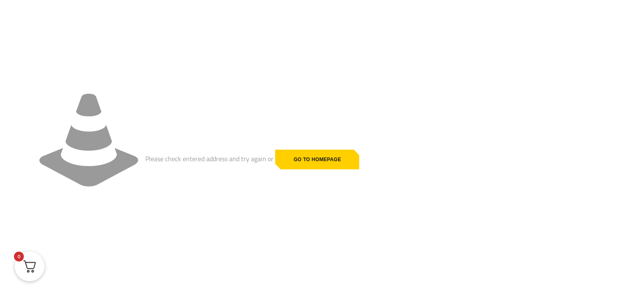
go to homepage (317, 160)
